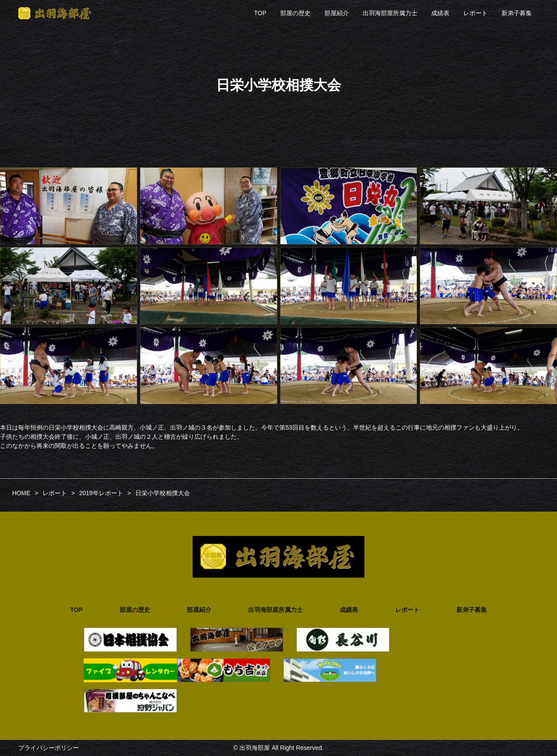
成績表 (440, 13)
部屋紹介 (337, 13)
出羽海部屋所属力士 (390, 13)
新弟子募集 (517, 13)
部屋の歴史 (295, 13)
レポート (475, 13)
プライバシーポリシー (49, 748)
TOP (260, 13)
